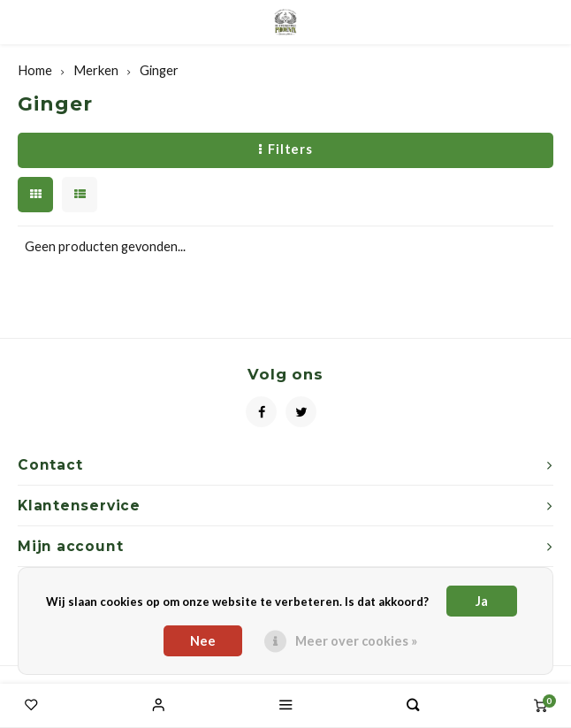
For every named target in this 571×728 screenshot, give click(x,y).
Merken (96, 70)
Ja (482, 601)
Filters (286, 149)
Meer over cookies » (356, 641)
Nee (203, 641)
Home (35, 70)
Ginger (159, 70)
